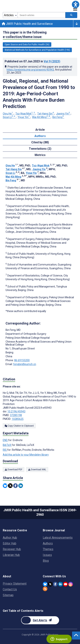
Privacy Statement (15, 584)
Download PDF (14, 470)
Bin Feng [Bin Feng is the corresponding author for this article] (13, 330)
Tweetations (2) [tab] (40, 149)
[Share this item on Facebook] (15, 486)
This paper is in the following (25, 35)
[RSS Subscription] (45, 589)
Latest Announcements (58, 538)
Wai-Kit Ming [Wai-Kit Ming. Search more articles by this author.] (41, 117)
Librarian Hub (11, 555)
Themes (48, 549)
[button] (76, 4)
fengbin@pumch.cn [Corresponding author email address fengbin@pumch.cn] (25, 364)
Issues (47, 555)
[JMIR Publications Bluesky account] (45, 584)
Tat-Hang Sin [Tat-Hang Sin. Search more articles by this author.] (46, 114)
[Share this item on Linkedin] (21, 486)
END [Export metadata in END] (5, 440)
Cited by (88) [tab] (40, 142)
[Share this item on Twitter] (10, 486)
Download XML (37, 470)
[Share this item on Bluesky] (5, 486)
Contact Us (10, 589)
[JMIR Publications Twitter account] (50, 584)
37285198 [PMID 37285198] (16, 415)
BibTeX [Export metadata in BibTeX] (7, 445)
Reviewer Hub (12, 549)
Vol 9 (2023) (52, 61)
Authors (48, 543)
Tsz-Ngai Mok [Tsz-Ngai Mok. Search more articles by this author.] (25, 114)
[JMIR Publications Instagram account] (71, 584)
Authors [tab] (40, 136)
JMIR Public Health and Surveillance (27, 24)
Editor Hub (10, 543)
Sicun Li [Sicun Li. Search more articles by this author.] (9, 117)
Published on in (32, 61)
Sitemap (8, 595)
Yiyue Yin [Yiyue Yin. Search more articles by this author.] (24, 117)
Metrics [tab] (40, 155)
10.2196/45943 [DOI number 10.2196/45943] (16, 411)
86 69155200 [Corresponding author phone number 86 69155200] (22, 360)
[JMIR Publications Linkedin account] (60, 584)
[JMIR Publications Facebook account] (55, 584)
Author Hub (10, 538)
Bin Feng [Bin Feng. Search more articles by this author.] (58, 117)
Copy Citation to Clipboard (19, 426)
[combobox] (41, 15)
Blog (46, 561)
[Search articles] (71, 15)
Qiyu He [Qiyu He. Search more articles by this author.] (8, 114)
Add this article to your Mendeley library (26, 455)
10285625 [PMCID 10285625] (18, 419)
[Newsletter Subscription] (40, 620)
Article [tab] (40, 130)
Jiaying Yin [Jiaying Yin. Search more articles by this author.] (63, 114)
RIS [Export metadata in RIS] (5, 450)
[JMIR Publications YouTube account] (65, 584)
